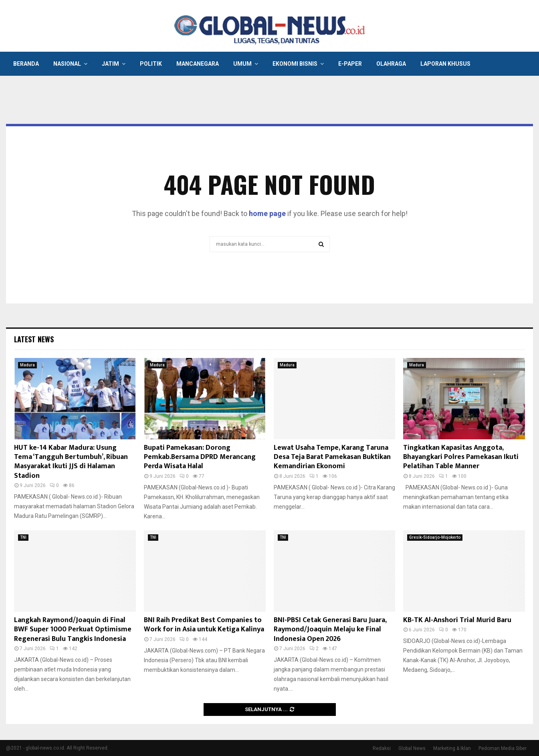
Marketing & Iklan (452, 748)
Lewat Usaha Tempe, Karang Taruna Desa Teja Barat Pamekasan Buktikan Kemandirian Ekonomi (332, 457)
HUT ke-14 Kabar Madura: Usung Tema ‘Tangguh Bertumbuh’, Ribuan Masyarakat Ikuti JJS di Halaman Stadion (71, 462)
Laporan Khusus (445, 64)
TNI (23, 537)
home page (267, 213)
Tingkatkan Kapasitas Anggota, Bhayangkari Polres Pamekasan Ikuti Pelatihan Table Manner (461, 457)
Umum (242, 64)
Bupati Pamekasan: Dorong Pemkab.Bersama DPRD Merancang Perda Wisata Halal (200, 457)
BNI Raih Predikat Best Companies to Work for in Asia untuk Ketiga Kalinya (204, 625)
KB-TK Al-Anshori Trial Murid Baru (457, 620)
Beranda (26, 64)
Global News (412, 748)
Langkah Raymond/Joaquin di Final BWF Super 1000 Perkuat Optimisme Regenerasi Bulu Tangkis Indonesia (73, 630)
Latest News (34, 339)
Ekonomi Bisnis (295, 64)
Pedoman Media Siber (503, 748)
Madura (27, 365)
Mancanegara (198, 64)
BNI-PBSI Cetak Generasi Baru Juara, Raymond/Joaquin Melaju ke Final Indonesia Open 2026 (330, 630)
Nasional (67, 64)
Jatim (110, 64)
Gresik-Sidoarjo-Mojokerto (435, 537)
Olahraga (391, 64)
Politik (151, 64)
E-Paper (350, 64)
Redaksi (382, 748)
